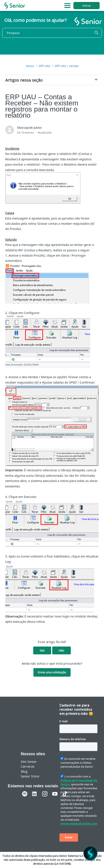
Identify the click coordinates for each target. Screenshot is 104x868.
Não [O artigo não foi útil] (62, 650)
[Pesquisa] (52, 33)
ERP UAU (44, 66)
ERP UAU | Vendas (67, 66)
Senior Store (30, 776)
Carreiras (28, 766)
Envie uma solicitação (52, 672)
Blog (24, 771)
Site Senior (29, 762)
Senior (30, 66)
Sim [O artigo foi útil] (42, 650)
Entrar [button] (87, 6)
